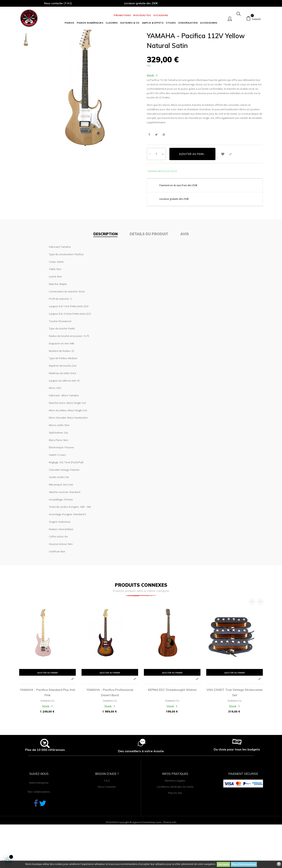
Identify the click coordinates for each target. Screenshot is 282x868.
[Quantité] (156, 186)
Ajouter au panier (193, 186)
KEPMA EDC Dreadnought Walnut (172, 721)
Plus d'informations (244, 864)
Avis (185, 266)
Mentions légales (175, 812)
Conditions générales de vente (175, 819)
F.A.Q (107, 812)
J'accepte (223, 864)
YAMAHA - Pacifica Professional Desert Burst (110, 724)
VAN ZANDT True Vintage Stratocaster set (235, 724)
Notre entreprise (39, 815)
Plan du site (175, 825)
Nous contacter (107, 819)
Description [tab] (106, 266)
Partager (149, 166)
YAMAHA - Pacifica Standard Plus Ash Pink (48, 724)
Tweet (156, 166)
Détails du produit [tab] (149, 266)
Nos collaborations (39, 824)
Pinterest (164, 166)
